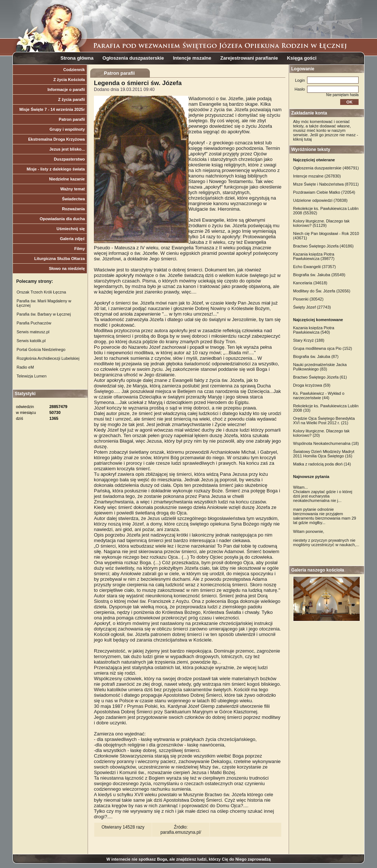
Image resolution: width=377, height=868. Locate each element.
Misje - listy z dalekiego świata (56, 169)
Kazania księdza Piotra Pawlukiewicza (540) (314, 330)
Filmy (80, 249)
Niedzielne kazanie (67, 179)
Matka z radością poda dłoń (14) (322, 464)
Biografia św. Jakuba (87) (316, 356)
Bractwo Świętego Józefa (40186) (323, 246)
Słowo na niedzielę (67, 268)
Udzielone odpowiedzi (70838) (320, 200)
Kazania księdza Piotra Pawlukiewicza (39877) (314, 256)
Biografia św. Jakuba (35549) (319, 275)
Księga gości (302, 58)
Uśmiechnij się (71, 229)
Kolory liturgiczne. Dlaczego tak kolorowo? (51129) (321, 223)
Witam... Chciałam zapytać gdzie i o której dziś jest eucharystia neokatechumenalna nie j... (323, 494)
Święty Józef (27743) (312, 307)
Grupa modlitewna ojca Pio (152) (323, 348)
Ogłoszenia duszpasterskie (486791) (326, 168)
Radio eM (25, 367)
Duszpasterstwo (69, 159)
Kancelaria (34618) (310, 283)
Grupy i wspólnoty (67, 129)
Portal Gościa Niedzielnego (41, 349)
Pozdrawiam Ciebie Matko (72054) (324, 192)
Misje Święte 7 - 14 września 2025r (52, 109)
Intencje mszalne (192, 58)
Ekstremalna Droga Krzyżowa (56, 139)
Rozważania (73, 209)
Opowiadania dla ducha (62, 219)
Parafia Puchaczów (34, 323)
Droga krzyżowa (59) (312, 385)
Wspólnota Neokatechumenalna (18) (326, 443)
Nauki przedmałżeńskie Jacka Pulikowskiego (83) (320, 367)
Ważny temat (73, 189)
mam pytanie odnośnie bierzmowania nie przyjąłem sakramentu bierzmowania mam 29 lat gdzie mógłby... (325, 516)
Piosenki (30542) (308, 299)
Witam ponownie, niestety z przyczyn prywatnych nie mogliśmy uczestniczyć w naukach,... (326, 538)
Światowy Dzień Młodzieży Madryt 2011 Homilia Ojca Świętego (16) (324, 454)
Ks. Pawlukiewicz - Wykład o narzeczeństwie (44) (319, 396)
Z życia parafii (72, 99)
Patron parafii (72, 119)
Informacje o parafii (66, 89)
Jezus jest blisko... (67, 149)
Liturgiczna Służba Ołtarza (60, 259)
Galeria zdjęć (73, 239)
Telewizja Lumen (31, 376)
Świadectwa (73, 199)
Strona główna (77, 58)
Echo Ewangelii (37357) (314, 267)
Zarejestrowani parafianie (249, 58)
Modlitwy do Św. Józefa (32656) (322, 291)
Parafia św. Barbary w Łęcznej (44, 314)
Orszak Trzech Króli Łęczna (41, 292)
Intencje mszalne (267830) (317, 176)
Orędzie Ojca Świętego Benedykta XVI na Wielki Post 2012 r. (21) (324, 421)
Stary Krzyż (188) (309, 340)
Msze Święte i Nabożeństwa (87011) (326, 184)
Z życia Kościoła (69, 80)
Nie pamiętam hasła (342, 95)
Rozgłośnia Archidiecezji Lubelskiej (48, 358)
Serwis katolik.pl (31, 341)
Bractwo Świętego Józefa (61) (320, 377)
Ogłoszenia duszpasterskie (133, 58)
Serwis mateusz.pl (33, 332)
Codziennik (74, 70)
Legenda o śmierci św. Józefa (138, 83)
